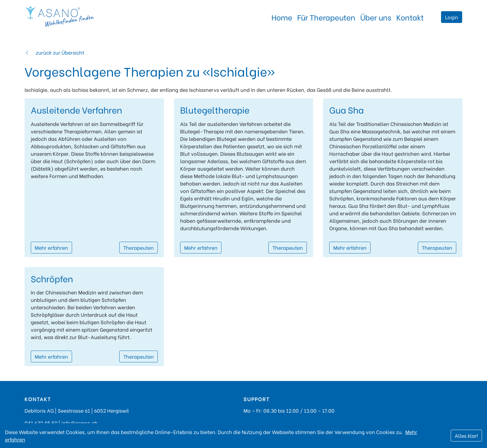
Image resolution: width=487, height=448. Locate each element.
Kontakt (410, 17)
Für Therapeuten (326, 17)
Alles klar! (466, 435)
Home (282, 17)
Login (452, 17)
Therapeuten (139, 247)
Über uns (376, 17)
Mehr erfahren (51, 247)
